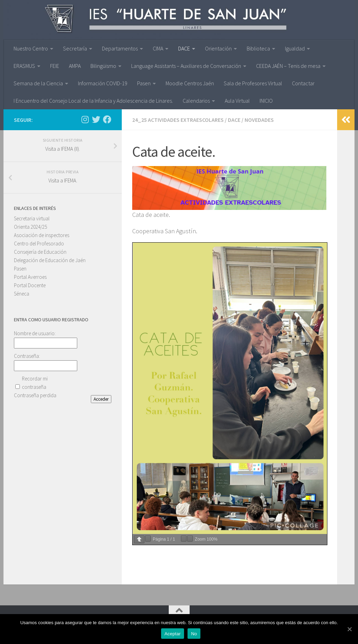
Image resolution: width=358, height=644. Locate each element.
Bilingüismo (103, 66)
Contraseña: (27, 356)
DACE (184, 48)
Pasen (144, 83)
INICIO (266, 101)
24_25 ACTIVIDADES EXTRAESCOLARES (178, 120)
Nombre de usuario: (35, 333)
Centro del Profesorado (39, 244)
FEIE (55, 66)
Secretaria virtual (32, 218)
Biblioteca (258, 48)
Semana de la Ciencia (38, 83)
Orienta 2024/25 (30, 227)
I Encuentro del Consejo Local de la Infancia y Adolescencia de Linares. (93, 101)
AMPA (75, 66)
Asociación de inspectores (42, 235)
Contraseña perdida (35, 395)
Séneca (22, 294)
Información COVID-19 (103, 83)
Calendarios (196, 101)
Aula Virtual (237, 101)
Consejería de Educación (40, 252)
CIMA (158, 48)
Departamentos (120, 48)
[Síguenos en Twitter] (96, 119)
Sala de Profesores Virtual (253, 83)
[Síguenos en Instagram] (85, 119)
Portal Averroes (30, 277)
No (194, 634)
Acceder (101, 399)
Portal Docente (30, 285)
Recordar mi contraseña (35, 383)
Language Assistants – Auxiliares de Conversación (186, 66)
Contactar (303, 83)
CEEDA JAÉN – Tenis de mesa (288, 66)
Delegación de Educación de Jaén (50, 260)
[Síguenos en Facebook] (107, 119)
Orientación (218, 48)
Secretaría (75, 48)
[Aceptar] (349, 629)
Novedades (259, 120)
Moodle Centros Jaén (190, 83)
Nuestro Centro (31, 48)
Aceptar (173, 634)
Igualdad (295, 48)
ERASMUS (24, 66)
